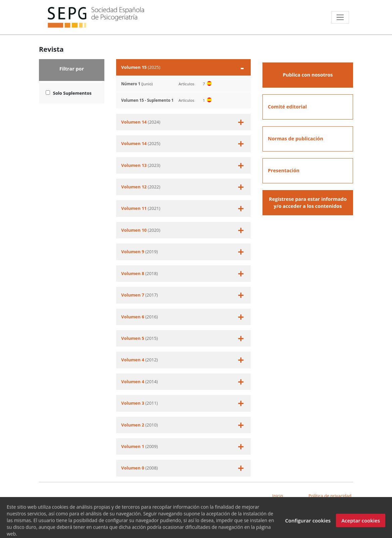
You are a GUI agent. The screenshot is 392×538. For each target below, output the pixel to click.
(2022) (183, 187)
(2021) (183, 208)
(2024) (183, 122)
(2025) (183, 67)
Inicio (278, 496)
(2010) (183, 425)
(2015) (183, 338)
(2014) (183, 382)
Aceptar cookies (361, 525)
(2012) (183, 360)
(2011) (183, 403)
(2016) (183, 317)
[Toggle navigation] (340, 17)
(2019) (183, 252)
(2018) (183, 274)
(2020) (183, 230)
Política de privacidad (330, 496)
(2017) (183, 295)
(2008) (183, 468)
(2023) (183, 165)
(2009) (183, 446)
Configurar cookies (308, 525)
